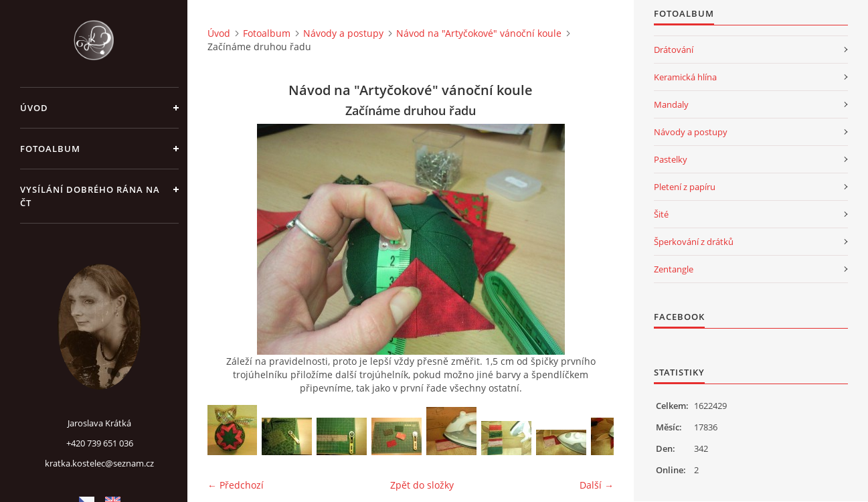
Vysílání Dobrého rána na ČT (90, 196)
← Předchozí (236, 485)
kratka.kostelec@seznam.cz (99, 463)
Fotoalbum (50, 149)
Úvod (34, 108)
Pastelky (671, 159)
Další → (597, 485)
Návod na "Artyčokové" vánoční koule (479, 33)
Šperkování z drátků (694, 242)
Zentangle (674, 269)
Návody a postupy (343, 33)
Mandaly (671, 104)
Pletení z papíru (685, 187)
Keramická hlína (685, 77)
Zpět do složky (422, 485)
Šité (661, 214)
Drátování (674, 50)
